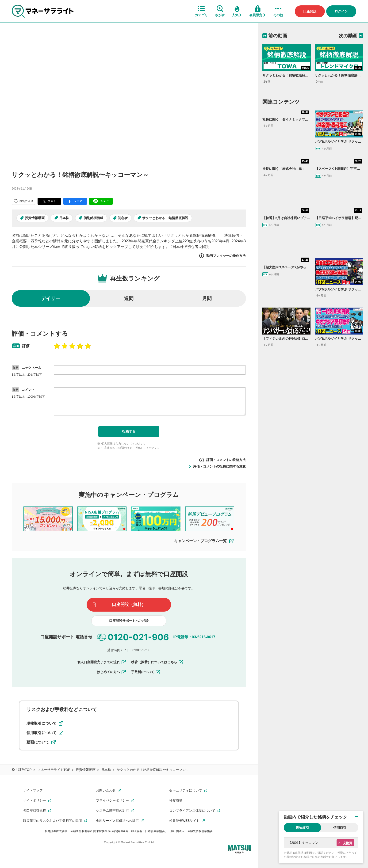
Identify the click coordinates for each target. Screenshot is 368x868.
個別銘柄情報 (93, 218)
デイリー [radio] (51, 298)
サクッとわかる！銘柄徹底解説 (165, 218)
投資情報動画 (35, 218)
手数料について (146, 672)
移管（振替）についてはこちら (157, 662)
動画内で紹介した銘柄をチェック (315, 817)
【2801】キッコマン (303, 843)
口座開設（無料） (129, 605)
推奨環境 (176, 800)
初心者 (123, 218)
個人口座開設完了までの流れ (102, 662)
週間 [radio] (129, 298)
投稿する (129, 431)
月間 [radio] (207, 298)
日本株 (64, 218)
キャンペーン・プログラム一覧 (204, 541)
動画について (41, 742)
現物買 (347, 843)
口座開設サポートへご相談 (129, 621)
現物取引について (45, 723)
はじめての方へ (112, 672)
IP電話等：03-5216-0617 (194, 637)
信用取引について (45, 733)
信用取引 (340, 828)
